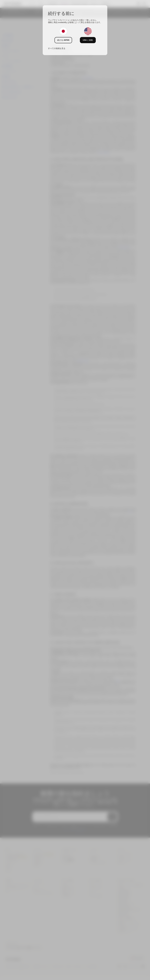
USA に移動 (88, 40)
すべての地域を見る (57, 48)
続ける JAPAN (63, 40)
